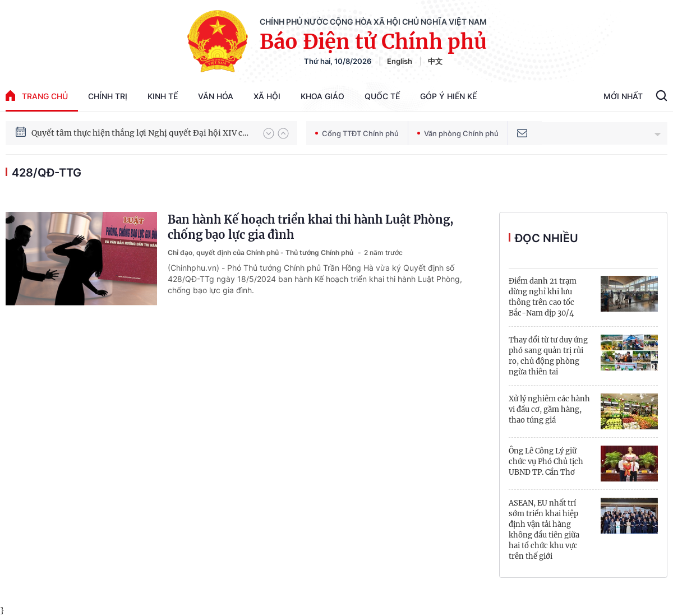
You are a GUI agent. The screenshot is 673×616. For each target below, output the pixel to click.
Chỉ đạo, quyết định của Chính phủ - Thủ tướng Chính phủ (261, 253)
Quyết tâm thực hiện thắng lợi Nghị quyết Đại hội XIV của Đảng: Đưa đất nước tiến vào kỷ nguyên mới (142, 133)
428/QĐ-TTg (47, 173)
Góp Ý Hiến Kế (448, 96)
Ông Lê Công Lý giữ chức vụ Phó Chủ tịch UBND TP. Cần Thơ (546, 462)
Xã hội (267, 96)
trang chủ (37, 96)
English (400, 61)
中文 (435, 61)
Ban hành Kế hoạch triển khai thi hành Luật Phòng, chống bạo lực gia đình (311, 227)
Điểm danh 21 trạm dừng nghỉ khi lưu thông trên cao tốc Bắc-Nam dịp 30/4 (543, 297)
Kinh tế (163, 96)
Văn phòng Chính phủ (458, 133)
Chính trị (108, 96)
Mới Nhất (623, 96)
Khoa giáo (322, 96)
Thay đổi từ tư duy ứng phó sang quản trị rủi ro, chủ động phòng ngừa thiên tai (548, 356)
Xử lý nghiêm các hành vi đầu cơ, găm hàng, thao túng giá (549, 409)
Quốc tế (382, 96)
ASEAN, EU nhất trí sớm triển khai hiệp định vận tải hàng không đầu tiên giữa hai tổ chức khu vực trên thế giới (544, 530)
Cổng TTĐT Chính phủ (357, 133)
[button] (269, 133)
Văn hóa (216, 96)
